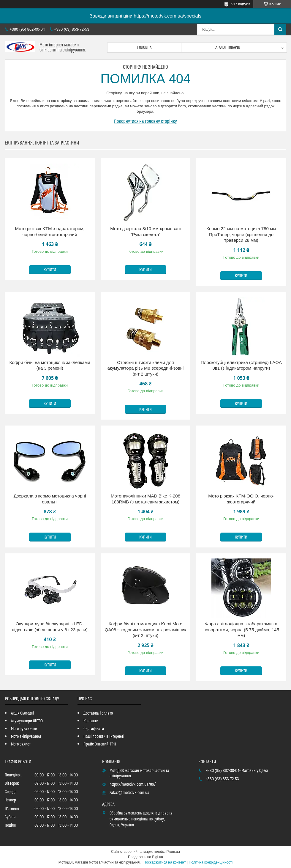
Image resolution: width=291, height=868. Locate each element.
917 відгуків (241, 4)
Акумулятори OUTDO (27, 721)
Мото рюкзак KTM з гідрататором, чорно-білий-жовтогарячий (50, 231)
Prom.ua (173, 852)
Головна (144, 48)
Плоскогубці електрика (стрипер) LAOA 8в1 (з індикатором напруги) (241, 365)
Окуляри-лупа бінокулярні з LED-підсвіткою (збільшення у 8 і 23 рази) (50, 627)
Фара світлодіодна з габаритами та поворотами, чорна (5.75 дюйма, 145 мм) (241, 630)
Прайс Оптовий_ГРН (100, 744)
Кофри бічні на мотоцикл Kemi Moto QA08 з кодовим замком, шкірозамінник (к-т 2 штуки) (145, 630)
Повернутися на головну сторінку (145, 121)
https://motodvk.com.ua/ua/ (133, 784)
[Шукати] (280, 29)
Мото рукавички (24, 729)
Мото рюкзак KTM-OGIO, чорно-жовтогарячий (241, 499)
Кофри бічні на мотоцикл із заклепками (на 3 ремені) (50, 365)
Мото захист (21, 744)
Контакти (91, 721)
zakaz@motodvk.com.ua (129, 793)
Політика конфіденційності (211, 862)
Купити (50, 270)
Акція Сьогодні (23, 713)
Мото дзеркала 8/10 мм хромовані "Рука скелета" (145, 231)
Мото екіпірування (26, 737)
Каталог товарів (227, 48)
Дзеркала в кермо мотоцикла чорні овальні (50, 499)
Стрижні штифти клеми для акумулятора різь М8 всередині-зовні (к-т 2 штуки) (146, 368)
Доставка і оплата (98, 713)
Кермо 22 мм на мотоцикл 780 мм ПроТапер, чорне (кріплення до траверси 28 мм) (241, 234)
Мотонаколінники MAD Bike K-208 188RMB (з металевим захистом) (145, 499)
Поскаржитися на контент (165, 862)
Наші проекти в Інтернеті (104, 737)
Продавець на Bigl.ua (145, 857)
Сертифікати (94, 729)
